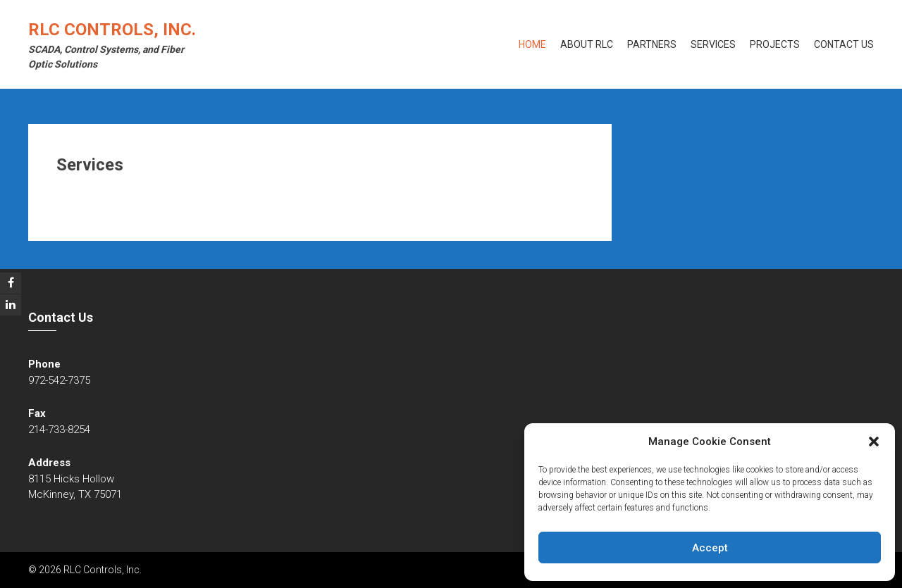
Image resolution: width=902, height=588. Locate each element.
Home (532, 44)
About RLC (587, 44)
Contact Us (844, 44)
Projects (775, 44)
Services (713, 44)
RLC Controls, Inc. (112, 30)
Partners (652, 44)
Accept (710, 548)
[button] (874, 442)
